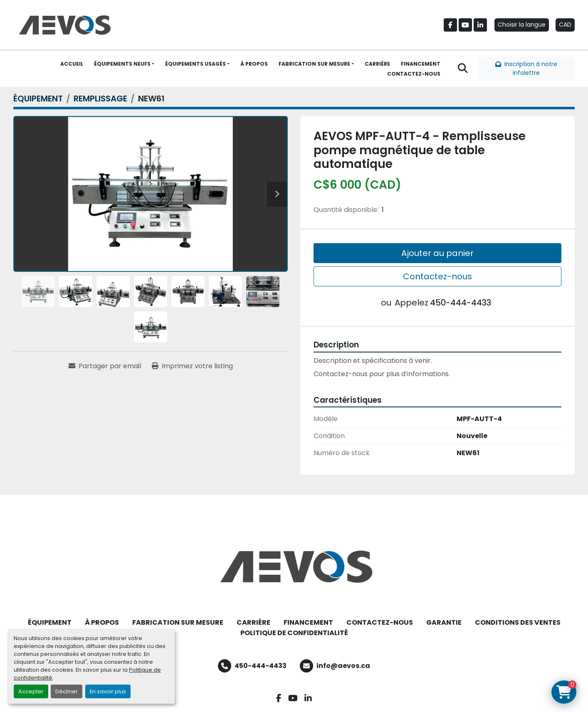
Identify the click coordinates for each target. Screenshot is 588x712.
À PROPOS (254, 64)
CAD (565, 25)
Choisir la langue (522, 25)
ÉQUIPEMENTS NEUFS (122, 64)
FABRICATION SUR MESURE (314, 64)
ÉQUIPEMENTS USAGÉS (195, 64)
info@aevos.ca (343, 666)
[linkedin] (480, 25)
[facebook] (450, 25)
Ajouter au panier (437, 253)
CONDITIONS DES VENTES (518, 622)
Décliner (67, 691)
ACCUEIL (72, 64)
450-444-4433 (461, 303)
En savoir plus (108, 691)
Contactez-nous (437, 276)
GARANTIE (444, 622)
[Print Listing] (192, 366)
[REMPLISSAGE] (100, 99)
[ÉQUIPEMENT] (38, 99)
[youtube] (465, 25)
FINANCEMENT (421, 64)
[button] (124, 64)
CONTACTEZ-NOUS (414, 74)
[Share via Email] (105, 366)
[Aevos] (294, 567)
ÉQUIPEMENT (50, 622)
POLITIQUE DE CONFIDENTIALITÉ (294, 633)
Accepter (31, 691)
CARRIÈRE (377, 64)
